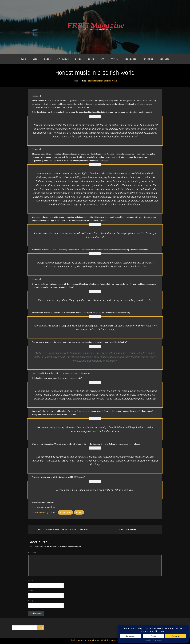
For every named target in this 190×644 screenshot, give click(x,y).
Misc (35, 59)
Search (41, 628)
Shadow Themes (92, 640)
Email (30, 591)
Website (31, 601)
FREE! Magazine (95, 26)
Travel (114, 59)
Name (31, 580)
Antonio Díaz (40, 512)
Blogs (78, 59)
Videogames (130, 59)
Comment (33, 552)
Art (103, 59)
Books (91, 59)
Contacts (164, 59)
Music (23, 59)
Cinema (47, 59)
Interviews (63, 59)
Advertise (148, 59)
